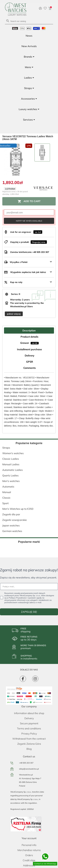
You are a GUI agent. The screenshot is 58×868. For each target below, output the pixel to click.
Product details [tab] (29, 337)
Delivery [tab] (30, 356)
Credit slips (29, 860)
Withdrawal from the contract (29, 739)
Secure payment (29, 723)
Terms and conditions (29, 728)
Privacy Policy (29, 734)
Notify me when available (29, 221)
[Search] (29, 21)
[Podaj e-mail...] (29, 587)
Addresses (29, 865)
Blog (29, 749)
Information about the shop (29, 713)
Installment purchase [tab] (29, 349)
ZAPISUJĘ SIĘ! (29, 612)
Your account (29, 838)
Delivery (29, 718)
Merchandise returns (29, 850)
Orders (29, 855)
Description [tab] (29, 330)
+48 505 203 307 (26, 763)
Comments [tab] (30, 368)
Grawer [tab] (29, 343)
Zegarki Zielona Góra (29, 744)
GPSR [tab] (30, 362)
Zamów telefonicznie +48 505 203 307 (30, 252)
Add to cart (29, 201)
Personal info (29, 845)
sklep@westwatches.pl (29, 769)
